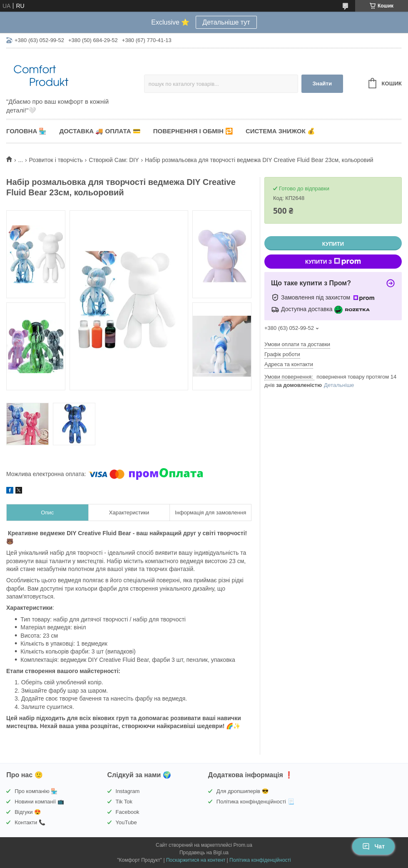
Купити (333, 244)
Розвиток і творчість (56, 160)
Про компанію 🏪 (36, 791)
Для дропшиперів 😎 (243, 791)
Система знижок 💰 (280, 131)
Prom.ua (243, 845)
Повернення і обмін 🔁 (193, 131)
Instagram (128, 791)
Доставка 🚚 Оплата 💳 (100, 131)
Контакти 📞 (30, 822)
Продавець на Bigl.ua (204, 853)
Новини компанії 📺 (39, 802)
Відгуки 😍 (28, 812)
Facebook (128, 812)
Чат (373, 846)
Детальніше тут (226, 22)
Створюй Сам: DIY (114, 160)
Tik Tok (124, 802)
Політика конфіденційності (260, 860)
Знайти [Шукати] (322, 84)
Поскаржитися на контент (196, 860)
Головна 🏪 (26, 131)
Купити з (333, 262)
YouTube (126, 822)
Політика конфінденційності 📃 (255, 802)
